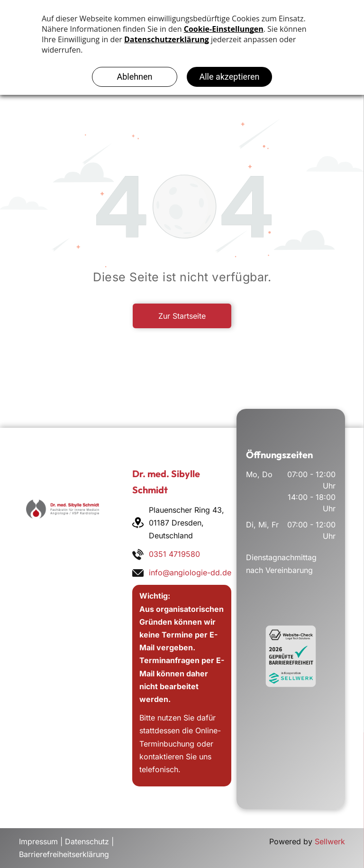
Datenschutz (87, 841)
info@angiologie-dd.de (190, 573)
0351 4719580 (174, 554)
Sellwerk (330, 841)
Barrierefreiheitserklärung (64, 854)
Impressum (38, 841)
